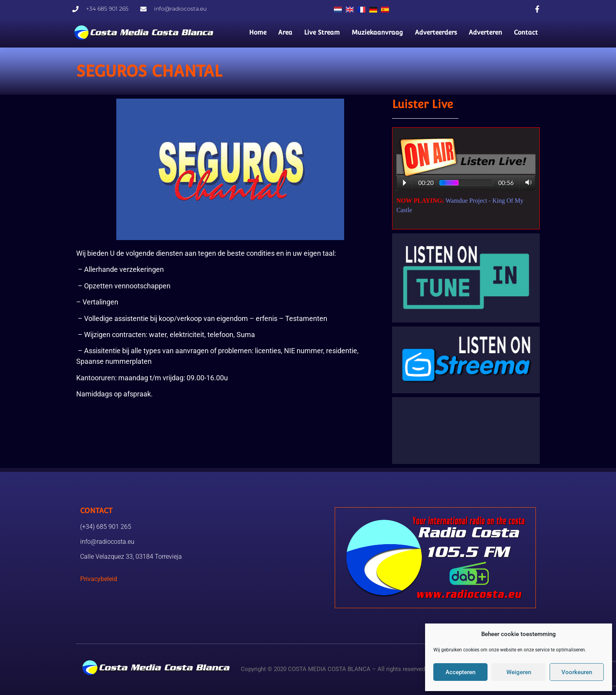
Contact (526, 32)
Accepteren (460, 672)
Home (258, 32)
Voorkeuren (577, 672)
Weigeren (519, 672)
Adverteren (485, 32)
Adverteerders (436, 32)
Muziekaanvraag (377, 32)
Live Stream (322, 32)
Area (285, 32)
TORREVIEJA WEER (466, 431)
